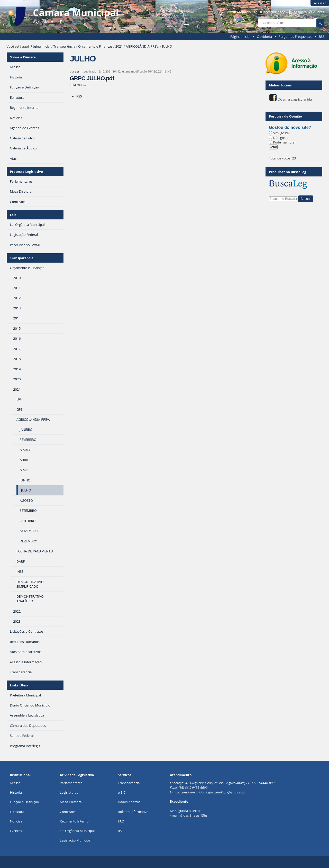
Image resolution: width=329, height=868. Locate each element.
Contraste (299, 12)
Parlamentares (71, 783)
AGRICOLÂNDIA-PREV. (142, 46)
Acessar (320, 3)
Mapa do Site (247, 12)
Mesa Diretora (71, 802)
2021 (119, 46)
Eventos (16, 831)
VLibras (318, 12)
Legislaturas (69, 792)
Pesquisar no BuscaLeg (287, 172)
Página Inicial (240, 37)
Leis (13, 215)
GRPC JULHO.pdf (92, 78)
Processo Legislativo (26, 172)
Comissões (68, 812)
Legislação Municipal (76, 840)
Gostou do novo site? (290, 127)
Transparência (64, 46)
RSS (322, 37)
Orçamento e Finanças (95, 46)
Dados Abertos (129, 802)
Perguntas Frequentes (295, 37)
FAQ (121, 821)
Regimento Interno (74, 821)
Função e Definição (24, 802)
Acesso (15, 783)
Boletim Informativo (133, 812)
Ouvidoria (264, 37)
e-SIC (122, 792)
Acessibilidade (274, 12)
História (16, 792)
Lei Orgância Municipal (77, 831)
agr (77, 71)
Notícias (16, 821)
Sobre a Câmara (23, 57)
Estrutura (17, 812)
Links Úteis (19, 685)
